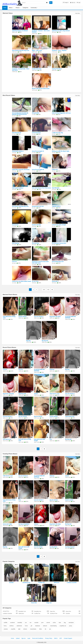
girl (31, 626)
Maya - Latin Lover (37, 50)
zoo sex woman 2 (39, 317)
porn (42, 623)
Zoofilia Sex (42, 583)
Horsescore (15, 225)
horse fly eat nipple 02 (38, 170)
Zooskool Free (26, 583)
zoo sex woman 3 (70, 394)
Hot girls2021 (36, 113)
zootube (36, 623)
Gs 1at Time (35, 281)
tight (19, 629)
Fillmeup (52, 369)
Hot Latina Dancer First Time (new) (41, 188)
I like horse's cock (54, 394)
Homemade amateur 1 (18, 151)
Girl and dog (35, 243)
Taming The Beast (57, 69)
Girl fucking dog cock (58, 262)
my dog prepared (70, 547)
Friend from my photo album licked (22, 281)
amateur (6, 629)
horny (5, 626)
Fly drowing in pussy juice (59, 243)
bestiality (20, 623)
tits (45, 629)
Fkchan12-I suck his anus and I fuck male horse (40, 262)
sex (31, 623)
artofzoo (12, 626)
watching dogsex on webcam (20, 31)
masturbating (53, 626)
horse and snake (7, 524)
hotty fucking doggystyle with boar (61, 113)
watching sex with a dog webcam (61, 31)
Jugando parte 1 (56, 206)
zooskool (12, 623)
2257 (61, 638)
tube (60, 623)
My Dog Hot (45, 341)
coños (54, 623)
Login (79, 3)
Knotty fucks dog (37, 69)
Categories (25, 8)
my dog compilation (24, 524)
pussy (71, 626)
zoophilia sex (63, 626)
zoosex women (23, 317)
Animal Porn (10, 611)
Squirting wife (22, 394)
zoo (26, 623)
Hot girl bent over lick (38, 206)
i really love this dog (57, 133)
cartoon (5, 369)
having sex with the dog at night (61, 151)
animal (36, 394)
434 (48, 290)
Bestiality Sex (42, 611)
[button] (66, 3)
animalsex (71, 623)
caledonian (19, 626)
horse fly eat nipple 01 (38, 151)
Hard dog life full (17, 133)
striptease (38, 626)
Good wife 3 (55, 281)
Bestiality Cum (26, 611)
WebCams (57, 583)
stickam (25, 629)
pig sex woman (38, 416)
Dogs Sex (49, 603)
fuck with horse (7, 439)
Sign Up (73, 3)
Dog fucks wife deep (55, 317)
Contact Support (68, 638)
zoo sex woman (23, 416)
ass (50, 629)
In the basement (36, 133)
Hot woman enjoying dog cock (20, 206)
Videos (11, 8)
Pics (51, 439)
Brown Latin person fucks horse (41, 89)
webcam (45, 626)
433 (44, 290)
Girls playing (16, 243)
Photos (18, 8)
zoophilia (13, 629)
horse (26, 626)
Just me (21, 369)
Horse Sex (34, 603)
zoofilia (6, 623)
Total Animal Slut (70, 416)
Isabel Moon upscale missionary (21, 170)
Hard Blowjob (56, 188)
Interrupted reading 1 (18, 188)
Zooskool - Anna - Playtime (59, 50)
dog (65, 623)
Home (5, 8)
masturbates (33, 629)
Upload (18, 638)
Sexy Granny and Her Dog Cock (21, 50)
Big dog (28, 341)
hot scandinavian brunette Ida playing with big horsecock (20, 114)
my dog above (53, 547)
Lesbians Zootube (72, 583)
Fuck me (14, 262)
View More (78, 13)
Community (34, 8)
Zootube (11, 583)
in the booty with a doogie (59, 225)
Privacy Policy (49, 638)
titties (41, 629)
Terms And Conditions (38, 638)
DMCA (56, 638)
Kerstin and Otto (36, 225)
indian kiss (55, 170)
